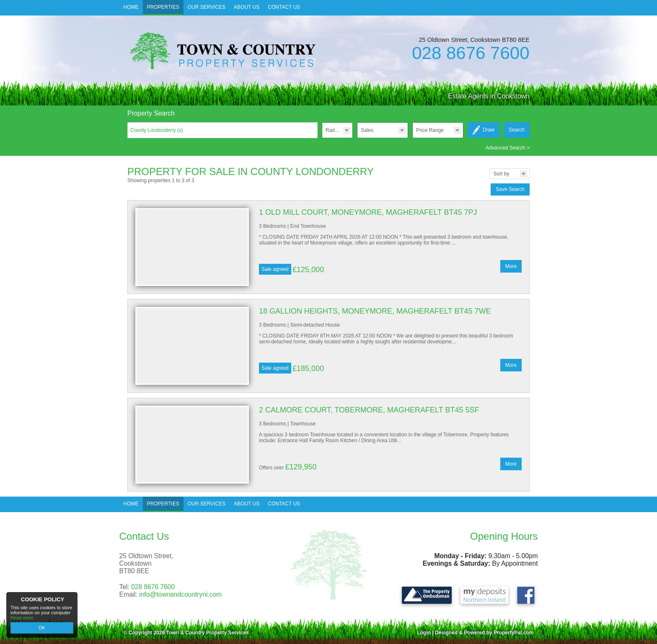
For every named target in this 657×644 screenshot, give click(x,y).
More (511, 266)
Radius (333, 130)
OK (42, 628)
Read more (22, 618)
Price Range (430, 130)
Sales (367, 130)
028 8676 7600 (471, 53)
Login (424, 633)
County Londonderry (157, 130)
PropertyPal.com (513, 633)
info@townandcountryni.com (180, 594)
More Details (328, 247)
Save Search (510, 189)
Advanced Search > (508, 148)
